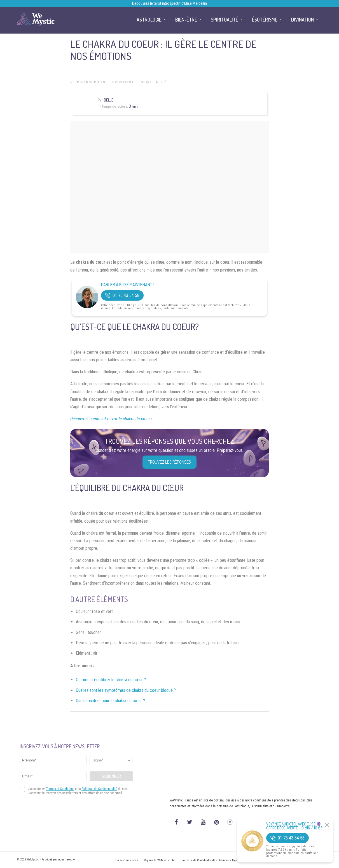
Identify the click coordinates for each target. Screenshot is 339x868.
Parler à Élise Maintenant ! (127, 285)
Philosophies (91, 82)
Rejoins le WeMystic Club (160, 860)
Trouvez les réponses (169, 462)
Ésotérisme (265, 20)
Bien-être (186, 20)
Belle (109, 100)
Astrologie (149, 20)
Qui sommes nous (126, 860)
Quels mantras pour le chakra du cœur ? (110, 701)
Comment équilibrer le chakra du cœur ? (111, 680)
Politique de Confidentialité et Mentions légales (211, 860)
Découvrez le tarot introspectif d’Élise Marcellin (169, 3)
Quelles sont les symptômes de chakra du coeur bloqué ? (126, 690)
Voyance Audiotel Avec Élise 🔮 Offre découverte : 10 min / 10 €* (294, 826)
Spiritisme (123, 82)
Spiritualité (154, 82)
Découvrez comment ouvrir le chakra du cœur (111, 419)
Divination (302, 20)
